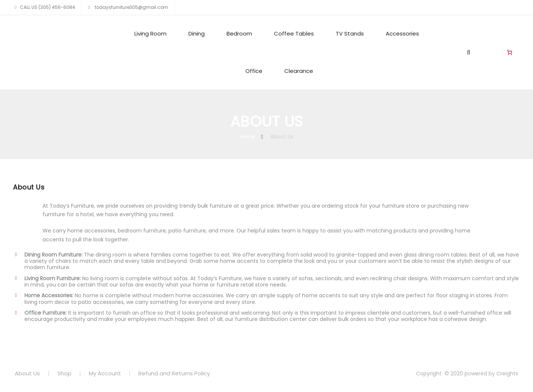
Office (254, 71)
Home (247, 137)
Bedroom (239, 33)
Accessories (402, 33)
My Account (105, 373)
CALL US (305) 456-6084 (48, 7)
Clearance (299, 71)
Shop (64, 373)
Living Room (150, 33)
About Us (27, 373)
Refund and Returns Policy (174, 373)
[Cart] (509, 53)
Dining (197, 33)
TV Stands (350, 33)
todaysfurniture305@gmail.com (131, 7)
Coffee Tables (294, 33)
